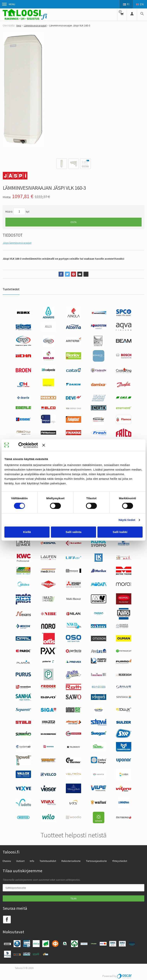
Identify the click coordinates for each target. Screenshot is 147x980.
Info (32, 861)
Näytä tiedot (127, 520)
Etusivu (7, 861)
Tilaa (73, 898)
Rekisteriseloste (71, 861)
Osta (73, 222)
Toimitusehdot (48, 861)
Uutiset (20, 861)
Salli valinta (74, 532)
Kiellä (27, 532)
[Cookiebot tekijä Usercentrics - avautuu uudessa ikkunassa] (27, 445)
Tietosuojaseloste (96, 861)
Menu (9, 4)
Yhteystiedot (120, 861)
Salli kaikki (120, 532)
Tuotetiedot (11, 289)
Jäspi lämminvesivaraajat (17, 243)
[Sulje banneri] (92, 445)
